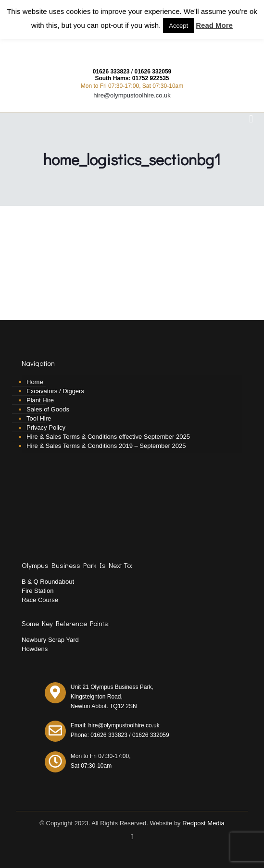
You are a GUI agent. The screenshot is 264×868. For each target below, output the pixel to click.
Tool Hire (39, 418)
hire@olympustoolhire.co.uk (132, 95)
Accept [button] (178, 26)
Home (35, 382)
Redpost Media (203, 823)
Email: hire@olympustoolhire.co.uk (115, 725)
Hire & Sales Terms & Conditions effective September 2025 (108, 437)
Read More (214, 25)
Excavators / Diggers (55, 391)
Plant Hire (40, 400)
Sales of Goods (48, 409)
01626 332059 (153, 72)
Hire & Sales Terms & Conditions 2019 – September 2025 (106, 446)
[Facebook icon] (132, 837)
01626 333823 (111, 72)
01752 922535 (151, 78)
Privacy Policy (46, 428)
